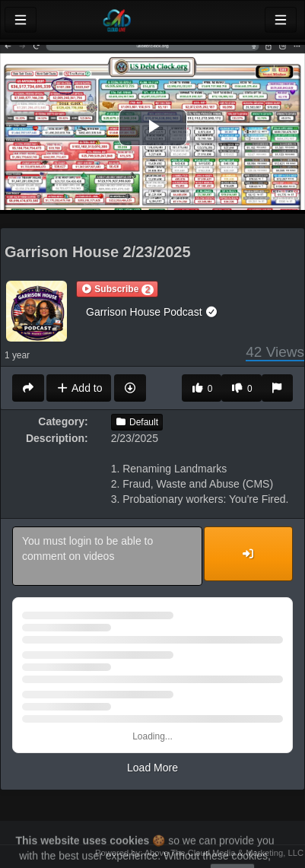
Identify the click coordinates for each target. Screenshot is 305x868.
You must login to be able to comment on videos (107, 556)
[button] (117, 289)
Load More (152, 768)
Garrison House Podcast (152, 312)
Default (137, 422)
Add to (79, 388)
